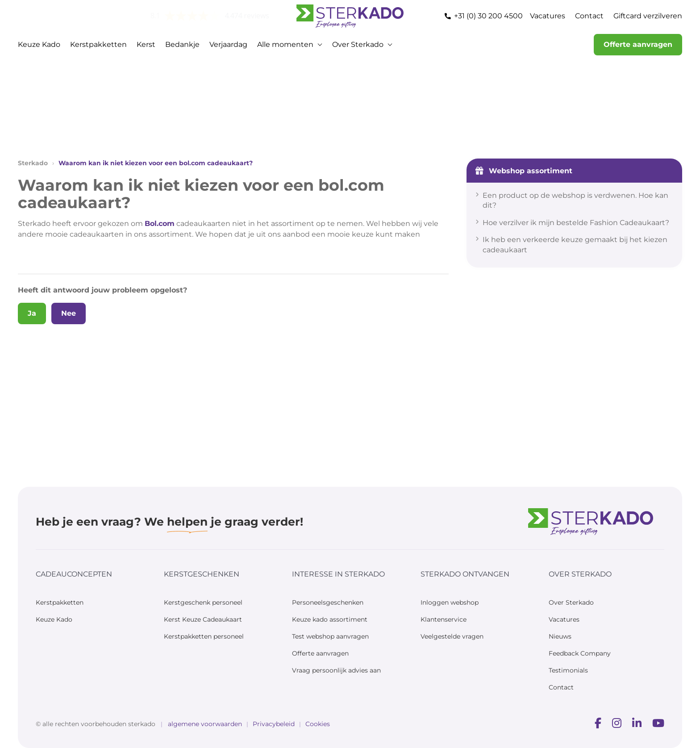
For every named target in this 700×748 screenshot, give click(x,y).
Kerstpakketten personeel (204, 636)
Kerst (146, 44)
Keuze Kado (39, 44)
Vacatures (548, 16)
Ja (32, 313)
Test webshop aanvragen (330, 636)
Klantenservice (444, 619)
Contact (589, 16)
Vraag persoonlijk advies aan (336, 670)
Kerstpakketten (98, 44)
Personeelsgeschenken (328, 602)
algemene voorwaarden (205, 724)
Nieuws (560, 636)
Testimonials (568, 670)
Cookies (318, 724)
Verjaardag (228, 44)
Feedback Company (580, 653)
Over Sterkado (358, 44)
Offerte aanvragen (638, 44)
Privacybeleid (274, 724)
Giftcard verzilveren (648, 16)
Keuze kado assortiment (330, 619)
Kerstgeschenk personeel (203, 602)
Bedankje (182, 44)
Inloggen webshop (450, 602)
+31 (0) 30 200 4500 (488, 16)
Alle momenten (285, 44)
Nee (69, 313)
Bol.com (160, 224)
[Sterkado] (591, 522)
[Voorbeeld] (598, 724)
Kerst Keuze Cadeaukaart (203, 619)
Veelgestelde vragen (452, 636)
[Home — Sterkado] (350, 16)
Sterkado (33, 163)
